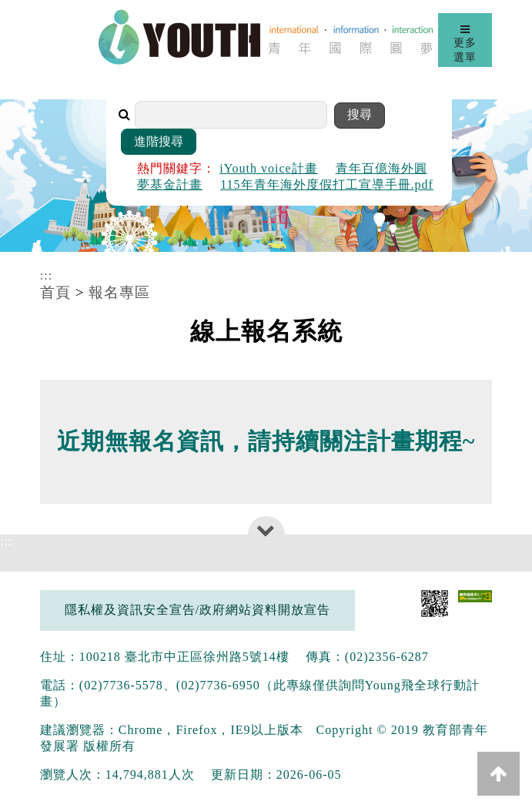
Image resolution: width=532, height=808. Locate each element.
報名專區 (119, 292)
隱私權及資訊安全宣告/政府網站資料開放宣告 (197, 610)
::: (46, 275)
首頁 (55, 292)
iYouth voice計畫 (269, 168)
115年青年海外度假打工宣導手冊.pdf (327, 184)
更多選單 (465, 43)
